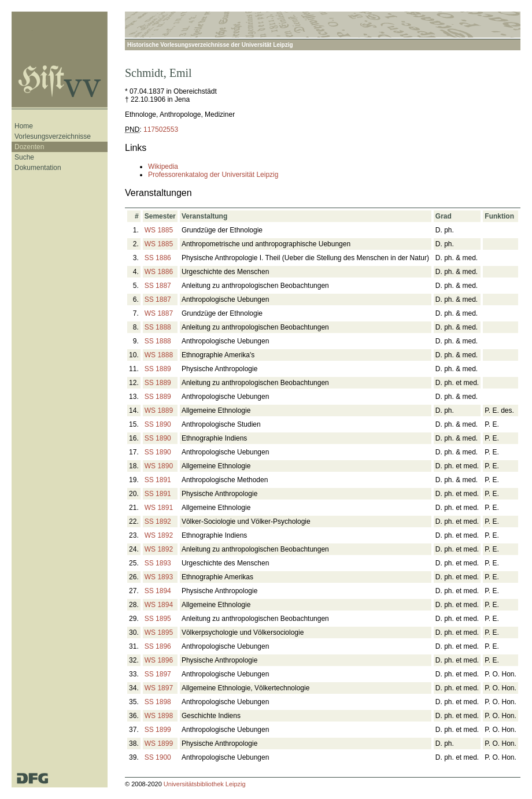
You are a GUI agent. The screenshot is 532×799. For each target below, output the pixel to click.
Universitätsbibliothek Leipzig (205, 784)
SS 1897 (158, 674)
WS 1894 (159, 605)
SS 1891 (158, 480)
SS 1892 (158, 521)
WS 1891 (159, 508)
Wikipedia (163, 167)
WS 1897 (159, 688)
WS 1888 (159, 355)
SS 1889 (158, 369)
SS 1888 (158, 327)
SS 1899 (158, 730)
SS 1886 (158, 258)
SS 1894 (158, 591)
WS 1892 (159, 535)
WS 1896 (159, 660)
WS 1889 (159, 410)
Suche (24, 157)
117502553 (161, 130)
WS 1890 (159, 466)
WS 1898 (159, 716)
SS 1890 (158, 424)
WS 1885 (159, 230)
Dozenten (29, 147)
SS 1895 (158, 619)
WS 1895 (159, 632)
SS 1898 (158, 702)
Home (24, 126)
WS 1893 (159, 577)
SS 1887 (158, 286)
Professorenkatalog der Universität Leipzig (213, 175)
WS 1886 (159, 272)
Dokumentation (38, 168)
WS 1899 (159, 743)
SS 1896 (158, 646)
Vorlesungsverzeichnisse (53, 136)
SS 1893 (158, 563)
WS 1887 (159, 313)
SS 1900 (158, 757)
